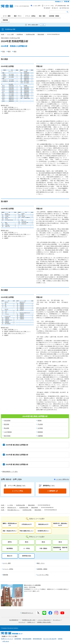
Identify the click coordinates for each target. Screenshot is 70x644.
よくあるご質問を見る (62, 479)
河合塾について (31, 622)
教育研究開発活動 (37, 639)
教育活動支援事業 (27, 639)
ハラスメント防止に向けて (44, 620)
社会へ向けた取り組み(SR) (50, 639)
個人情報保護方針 (14, 620)
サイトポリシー (57, 620)
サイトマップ (22, 622)
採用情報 (60, 639)
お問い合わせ (6, 641)
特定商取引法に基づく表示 (29, 620)
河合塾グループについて (7, 639)
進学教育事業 (18, 639)
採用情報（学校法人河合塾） (44, 622)
